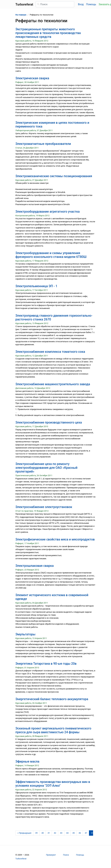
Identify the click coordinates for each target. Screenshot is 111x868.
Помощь (91, 4)
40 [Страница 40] (43, 833)
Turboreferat (21, 859)
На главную (21, 15)
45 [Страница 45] (74, 833)
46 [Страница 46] (80, 833)
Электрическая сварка (32, 78)
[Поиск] (55, 4)
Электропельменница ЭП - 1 (36, 286)
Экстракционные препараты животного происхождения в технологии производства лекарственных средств (48, 33)
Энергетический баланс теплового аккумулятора (52, 699)
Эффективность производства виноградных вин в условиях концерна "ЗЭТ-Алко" (53, 784)
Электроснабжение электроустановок (44, 507)
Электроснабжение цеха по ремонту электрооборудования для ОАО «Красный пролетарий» (46, 468)
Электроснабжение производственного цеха (49, 422)
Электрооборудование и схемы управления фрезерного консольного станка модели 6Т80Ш (51, 255)
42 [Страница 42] (55, 833)
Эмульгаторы (25, 634)
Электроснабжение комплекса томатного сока (50, 352)
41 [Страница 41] (49, 833)
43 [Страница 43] (61, 833)
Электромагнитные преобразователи (43, 144)
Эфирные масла (27, 761)
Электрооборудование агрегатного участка (48, 212)
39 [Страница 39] (36, 833)
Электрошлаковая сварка (35, 566)
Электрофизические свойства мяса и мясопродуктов (55, 539)
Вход (81, 4)
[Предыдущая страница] (24, 833)
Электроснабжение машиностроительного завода (53, 384)
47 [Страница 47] (86, 833)
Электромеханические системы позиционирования (54, 176)
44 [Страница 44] (67, 833)
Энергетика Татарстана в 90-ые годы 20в (46, 664)
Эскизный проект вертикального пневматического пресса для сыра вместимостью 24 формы (53, 730)
